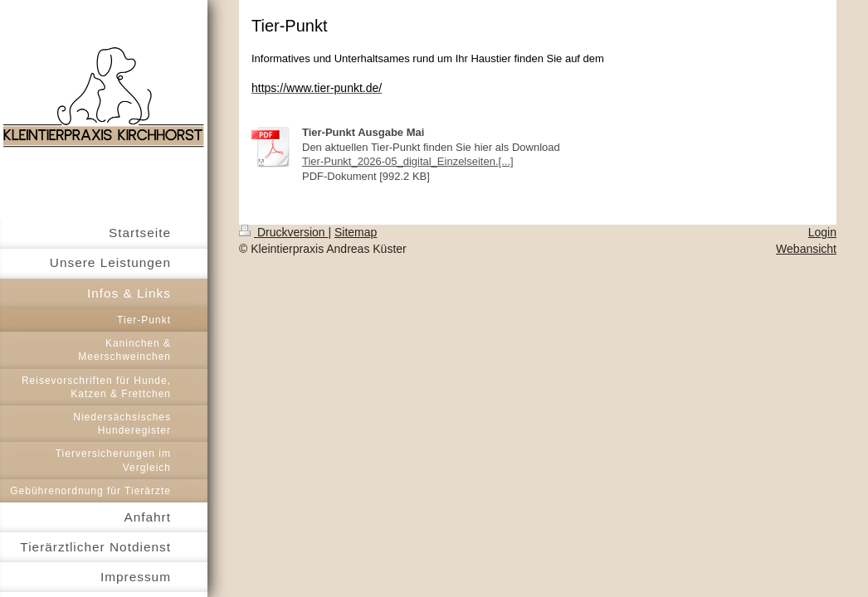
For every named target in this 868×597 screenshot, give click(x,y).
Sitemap (356, 232)
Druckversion (283, 232)
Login (822, 232)
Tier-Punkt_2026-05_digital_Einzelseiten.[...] (408, 161)
